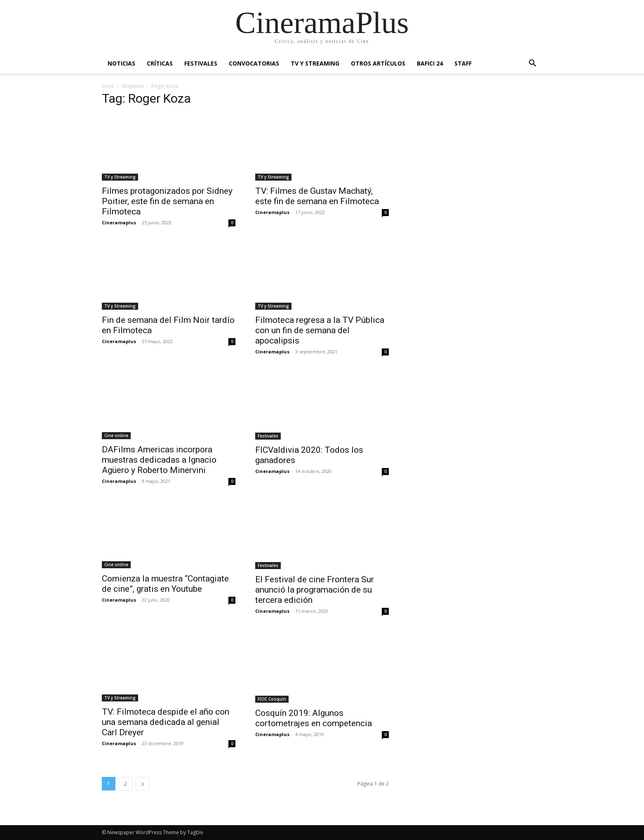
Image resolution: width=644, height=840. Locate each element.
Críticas (160, 63)
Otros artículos (378, 63)
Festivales (201, 63)
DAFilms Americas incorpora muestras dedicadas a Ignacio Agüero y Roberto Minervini (159, 460)
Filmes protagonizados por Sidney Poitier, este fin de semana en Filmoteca (167, 201)
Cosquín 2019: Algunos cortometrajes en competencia (314, 718)
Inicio (108, 86)
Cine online (116, 435)
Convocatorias (254, 63)
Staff (463, 63)
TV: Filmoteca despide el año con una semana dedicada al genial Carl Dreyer (166, 722)
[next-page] (143, 784)
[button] (532, 64)
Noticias (121, 63)
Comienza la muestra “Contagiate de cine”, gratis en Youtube (165, 584)
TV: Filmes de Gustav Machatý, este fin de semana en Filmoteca (317, 196)
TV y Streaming (315, 63)
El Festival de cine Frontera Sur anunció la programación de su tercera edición (315, 590)
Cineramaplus (119, 222)
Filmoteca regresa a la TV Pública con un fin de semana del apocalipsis (320, 330)
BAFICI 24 (430, 63)
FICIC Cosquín (272, 699)
